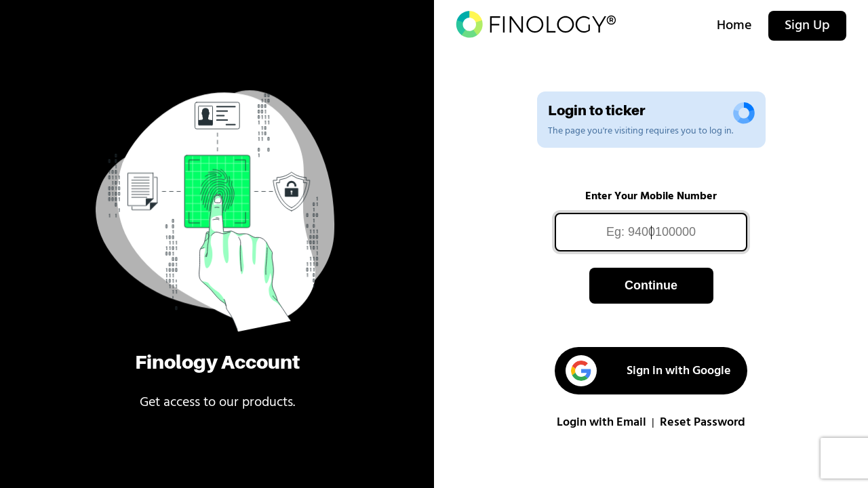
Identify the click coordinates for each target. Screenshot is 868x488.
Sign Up (807, 26)
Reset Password (703, 423)
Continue (651, 285)
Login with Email (601, 423)
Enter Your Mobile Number (651, 197)
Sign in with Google (648, 371)
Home (734, 26)
